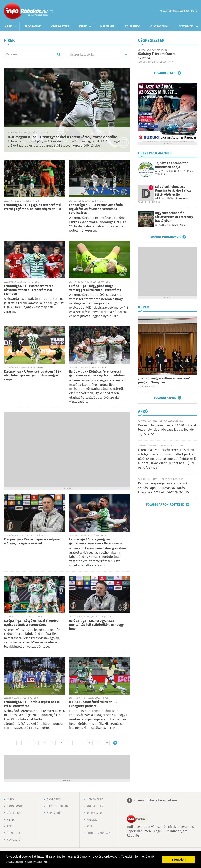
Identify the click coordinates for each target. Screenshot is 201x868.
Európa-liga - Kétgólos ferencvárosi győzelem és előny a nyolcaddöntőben (97, 374)
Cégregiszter (60, 27)
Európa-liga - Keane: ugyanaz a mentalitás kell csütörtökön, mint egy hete (96, 625)
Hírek (8, 27)
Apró (10, 826)
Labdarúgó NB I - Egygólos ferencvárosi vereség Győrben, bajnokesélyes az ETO (32, 207)
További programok (165, 237)
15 (98, 743)
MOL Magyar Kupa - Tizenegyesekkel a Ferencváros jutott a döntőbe (63, 137)
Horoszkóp (15, 840)
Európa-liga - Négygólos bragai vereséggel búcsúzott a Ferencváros (95, 288)
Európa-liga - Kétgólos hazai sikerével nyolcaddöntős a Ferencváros (32, 623)
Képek (83, 27)
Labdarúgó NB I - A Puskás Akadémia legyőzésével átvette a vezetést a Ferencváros (96, 209)
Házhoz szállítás (58, 806)
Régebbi (115, 743)
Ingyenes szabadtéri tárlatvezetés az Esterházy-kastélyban (175, 217)
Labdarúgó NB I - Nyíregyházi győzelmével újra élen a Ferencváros (95, 542)
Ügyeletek (14, 833)
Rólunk (92, 820)
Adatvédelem (95, 806)
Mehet (59, 54)
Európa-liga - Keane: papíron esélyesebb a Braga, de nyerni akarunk (34, 542)
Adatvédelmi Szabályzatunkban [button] (28, 862)
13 (81, 743)
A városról (54, 800)
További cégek (165, 73)
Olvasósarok (160, 27)
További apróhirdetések (165, 505)
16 (107, 743)
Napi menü (54, 813)
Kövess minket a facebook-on (155, 800)
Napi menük (107, 27)
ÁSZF (89, 826)
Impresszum (94, 813)
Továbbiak (186, 27)
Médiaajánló (95, 800)
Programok (33, 27)
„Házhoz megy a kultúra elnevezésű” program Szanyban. (164, 380)
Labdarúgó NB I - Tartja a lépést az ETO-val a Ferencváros (33, 704)
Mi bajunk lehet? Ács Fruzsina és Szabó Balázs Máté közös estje (173, 191)
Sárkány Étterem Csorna (157, 54)
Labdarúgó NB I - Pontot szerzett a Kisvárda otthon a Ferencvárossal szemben (29, 290)
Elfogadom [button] (179, 860)
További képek (165, 398)
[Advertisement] (37, 449)
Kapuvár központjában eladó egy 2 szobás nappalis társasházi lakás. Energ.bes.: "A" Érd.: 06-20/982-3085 (163, 488)
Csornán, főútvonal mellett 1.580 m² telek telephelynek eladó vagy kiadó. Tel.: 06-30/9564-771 (167, 430)
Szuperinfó (132, 27)
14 (90, 743)
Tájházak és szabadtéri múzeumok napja (172, 165)
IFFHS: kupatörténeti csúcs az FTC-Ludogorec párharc (94, 704)
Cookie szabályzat (99, 833)
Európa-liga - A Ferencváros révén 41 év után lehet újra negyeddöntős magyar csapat (32, 376)
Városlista (51, 11)
